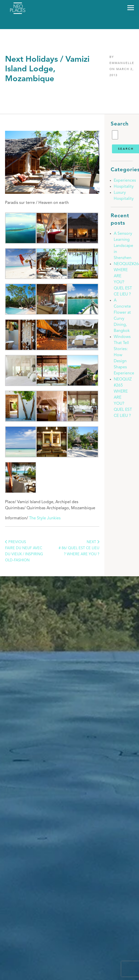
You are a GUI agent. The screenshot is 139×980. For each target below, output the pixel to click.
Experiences (125, 181)
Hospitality (124, 187)
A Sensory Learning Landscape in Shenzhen (123, 246)
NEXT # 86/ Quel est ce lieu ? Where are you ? (79, 548)
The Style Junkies (45, 518)
